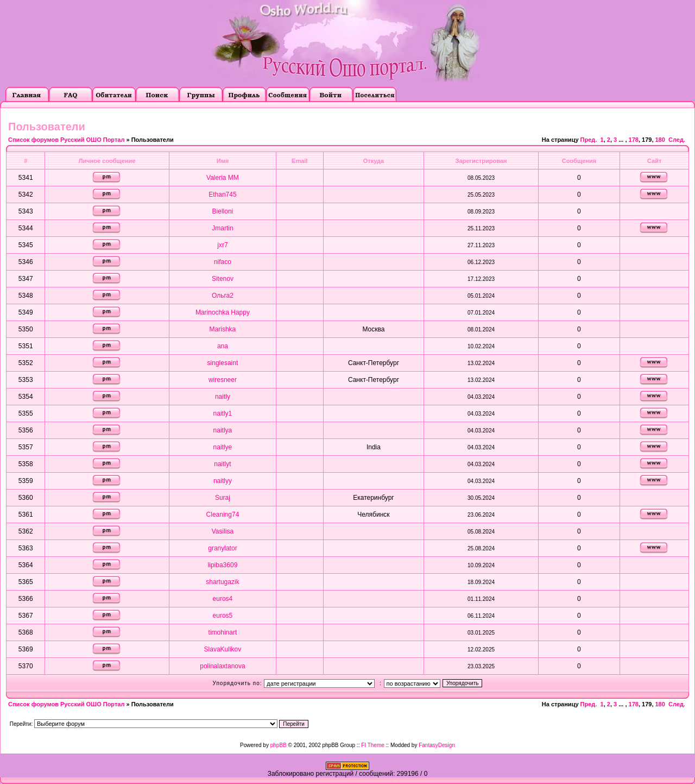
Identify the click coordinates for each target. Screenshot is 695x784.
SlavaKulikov (223, 649)
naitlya (223, 430)
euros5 (223, 616)
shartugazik (222, 582)
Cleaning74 (223, 515)
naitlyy (223, 481)
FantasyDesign (437, 745)
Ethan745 (222, 195)
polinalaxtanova (222, 666)
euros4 (223, 599)
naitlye (223, 447)
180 (660, 140)
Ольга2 (223, 296)
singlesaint (223, 363)
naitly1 (223, 413)
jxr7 (222, 245)
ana (223, 346)
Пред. (589, 140)
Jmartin (222, 228)
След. (677, 140)
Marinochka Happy (223, 312)
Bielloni (223, 211)
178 (634, 140)
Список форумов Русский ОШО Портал (66, 140)
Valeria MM (223, 178)
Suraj (223, 498)
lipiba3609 (223, 565)
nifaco (223, 262)
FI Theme (373, 745)
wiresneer (223, 380)
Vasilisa (223, 531)
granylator (222, 548)
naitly (223, 397)
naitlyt (222, 464)
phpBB (279, 745)
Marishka (223, 329)
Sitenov (223, 279)
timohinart (223, 632)
